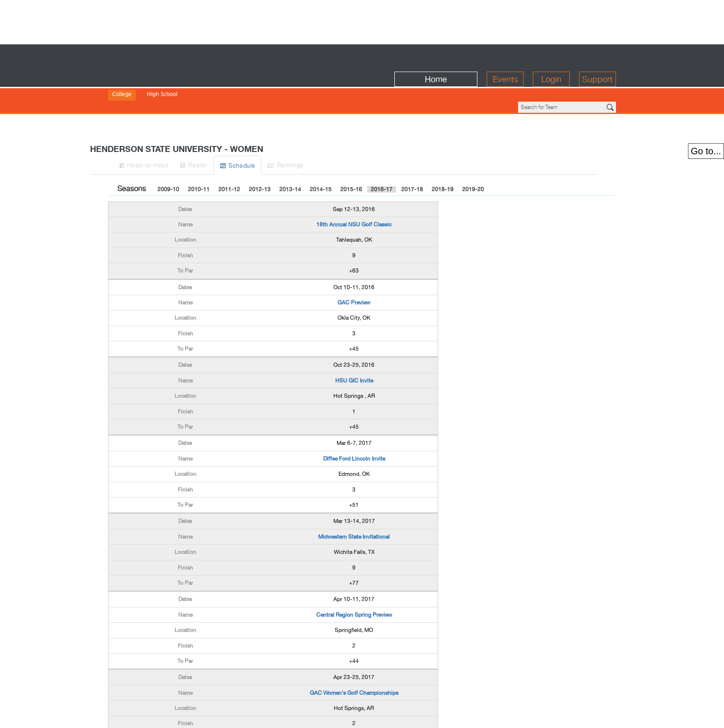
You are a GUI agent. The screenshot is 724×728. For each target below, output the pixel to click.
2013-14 (290, 158)
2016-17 (382, 158)
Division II (157, 88)
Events (505, 56)
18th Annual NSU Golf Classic (354, 193)
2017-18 (412, 158)
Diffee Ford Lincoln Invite (354, 427)
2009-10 (168, 158)
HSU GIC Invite (354, 349)
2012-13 (260, 158)
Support (597, 56)
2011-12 (229, 158)
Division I (124, 88)
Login (551, 56)
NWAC (267, 88)
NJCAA (242, 88)
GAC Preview (354, 271)
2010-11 (199, 158)
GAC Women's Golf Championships (354, 661)
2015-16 (351, 158)
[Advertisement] (362, 21)
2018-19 (443, 158)
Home (436, 56)
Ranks (369, 133)
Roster (242, 133)
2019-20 (473, 158)
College (122, 76)
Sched (302, 134)
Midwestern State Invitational (354, 505)
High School (162, 76)
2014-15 (321, 158)
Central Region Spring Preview (354, 583)
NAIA (218, 88)
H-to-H (173, 133)
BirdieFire (175, 56)
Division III (190, 88)
